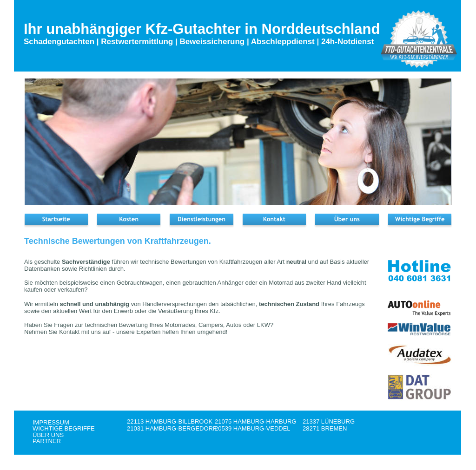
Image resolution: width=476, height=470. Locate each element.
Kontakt (70, 332)
